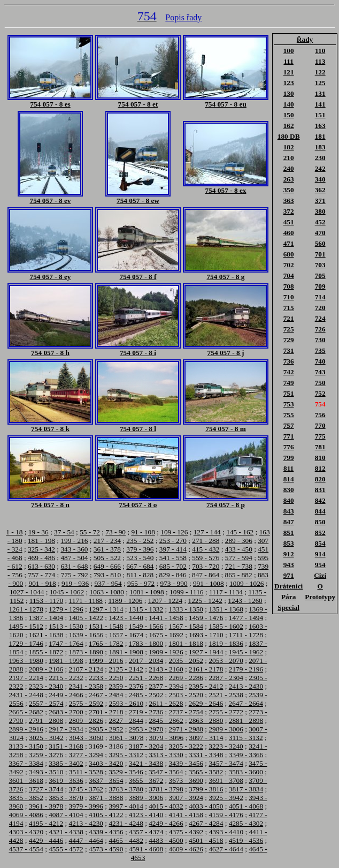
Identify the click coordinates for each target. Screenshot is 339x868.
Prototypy (320, 597)
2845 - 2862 (166, 720)
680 (289, 254)
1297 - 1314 (106, 609)
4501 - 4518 (206, 840)
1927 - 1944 (206, 652)
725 (289, 329)
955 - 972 (141, 583)
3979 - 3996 (86, 806)
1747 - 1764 (66, 643)
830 (289, 490)
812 (320, 468)
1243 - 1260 (245, 601)
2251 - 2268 (146, 678)
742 (289, 372)
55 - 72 (90, 532)
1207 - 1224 (165, 601)
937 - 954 (108, 583)
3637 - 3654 (106, 780)
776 (289, 447)
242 (320, 168)
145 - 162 (240, 532)
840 (289, 500)
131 (320, 93)
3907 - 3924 (186, 798)
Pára (288, 597)
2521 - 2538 (226, 695)
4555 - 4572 (66, 849)
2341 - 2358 (86, 686)
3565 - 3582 (206, 772)
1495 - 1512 (26, 626)
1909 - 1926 (166, 652)
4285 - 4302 (246, 823)
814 (289, 479)
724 (320, 318)
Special (288, 607)
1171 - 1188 (86, 601)
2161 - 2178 (206, 669)
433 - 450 (239, 549)
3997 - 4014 (126, 806)
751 (289, 393)
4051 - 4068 (246, 806)
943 (289, 565)
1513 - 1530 (66, 626)
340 (320, 179)
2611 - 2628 (166, 703)
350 (289, 190)
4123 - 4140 (146, 815)
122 (320, 72)
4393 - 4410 (226, 832)
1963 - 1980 (26, 661)
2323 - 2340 (46, 686)
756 (320, 415)
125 (320, 83)
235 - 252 (140, 541)
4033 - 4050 (206, 806)
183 (320, 147)
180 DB (289, 136)
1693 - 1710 (206, 635)
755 (289, 415)
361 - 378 (107, 549)
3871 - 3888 (106, 798)
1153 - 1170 (46, 601)
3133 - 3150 (26, 746)
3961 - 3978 (46, 806)
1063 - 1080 (106, 592)
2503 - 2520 (186, 695)
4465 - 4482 (126, 840)
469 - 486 (41, 558)
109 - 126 (174, 532)
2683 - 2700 (66, 712)
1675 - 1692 (166, 635)
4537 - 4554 (26, 849)
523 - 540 (140, 558)
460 (289, 233)
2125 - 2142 (126, 669)
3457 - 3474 (226, 763)
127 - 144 (207, 532)
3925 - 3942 (226, 798)
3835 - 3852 (26, 798)
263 (289, 179)
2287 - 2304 (226, 678)
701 (320, 254)
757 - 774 (41, 575)
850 (320, 522)
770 (320, 425)
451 (289, 222)
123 (289, 83)
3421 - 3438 (146, 763)
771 (289, 436)
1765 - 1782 (106, 643)
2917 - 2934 (66, 729)
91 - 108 (143, 532)
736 (289, 361)
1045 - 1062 (67, 592)
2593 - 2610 (126, 703)
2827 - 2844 (126, 720)
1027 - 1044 (27, 592)
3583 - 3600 (246, 772)
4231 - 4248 (126, 823)
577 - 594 (239, 558)
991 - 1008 (209, 583)
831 (320, 490)
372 (289, 211)
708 (289, 286)
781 (320, 447)
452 (320, 222)
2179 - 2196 (246, 669)
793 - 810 (107, 575)
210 (289, 158)
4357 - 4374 (146, 832)
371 (320, 201)
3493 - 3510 (46, 772)
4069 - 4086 (26, 815)
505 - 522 (107, 558)
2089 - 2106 (46, 669)
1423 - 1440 (126, 618)
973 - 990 (174, 583)
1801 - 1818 (186, 643)
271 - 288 (206, 541)
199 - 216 (74, 541)
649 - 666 (107, 566)
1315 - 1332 (146, 609)
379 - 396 (140, 549)
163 (320, 126)
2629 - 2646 (206, 703)
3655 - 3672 (146, 780)
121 (289, 72)
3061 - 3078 (126, 738)
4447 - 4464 (86, 840)
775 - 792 (75, 575)
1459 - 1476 (206, 618)
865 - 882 (238, 575)
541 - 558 (173, 558)
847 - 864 (206, 575)
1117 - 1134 (226, 592)
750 (320, 383)
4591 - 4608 (146, 849)
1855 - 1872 (46, 652)
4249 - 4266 (166, 823)
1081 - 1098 (147, 592)
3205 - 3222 (186, 746)
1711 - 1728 (246, 635)
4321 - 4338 (66, 832)
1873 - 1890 (86, 652)
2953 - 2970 (146, 729)
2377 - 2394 (166, 686)
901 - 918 (43, 583)
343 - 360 (74, 549)
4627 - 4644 (226, 849)
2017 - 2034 (146, 661)
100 (289, 51)
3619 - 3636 (66, 780)
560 (320, 243)
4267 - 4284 (206, 823)
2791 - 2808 (46, 720)
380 (320, 211)
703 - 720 (206, 566)
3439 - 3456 (186, 763)
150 (289, 115)
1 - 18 (14, 532)
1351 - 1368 (226, 609)
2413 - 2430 (246, 686)
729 (289, 340)
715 (289, 308)
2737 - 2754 (186, 712)
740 (320, 361)
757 (289, 425)
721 (289, 318)
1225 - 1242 (205, 601)
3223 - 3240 (226, 746)
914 (320, 554)
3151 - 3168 (66, 746)
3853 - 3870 (66, 798)
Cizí (320, 575)
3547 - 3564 (166, 772)
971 (289, 575)
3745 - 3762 (86, 789)
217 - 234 (107, 541)
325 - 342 (41, 549)
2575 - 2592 (86, 703)
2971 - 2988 (186, 729)
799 (289, 458)
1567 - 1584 (186, 626)
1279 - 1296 (66, 609)
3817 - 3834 (246, 789)
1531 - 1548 (106, 626)
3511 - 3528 (86, 772)
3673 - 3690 (186, 780)
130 (289, 93)
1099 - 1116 (186, 592)
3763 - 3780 (126, 789)
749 (289, 383)
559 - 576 (206, 558)
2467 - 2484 (106, 695)
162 (289, 126)
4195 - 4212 (46, 823)
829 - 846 (173, 575)
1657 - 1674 (126, 635)
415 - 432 (206, 549)
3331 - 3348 (206, 755)
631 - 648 (74, 566)
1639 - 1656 (86, 635)
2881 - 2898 (246, 720)
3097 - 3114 (206, 738)
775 (320, 436)
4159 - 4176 (226, 815)
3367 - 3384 (26, 763)
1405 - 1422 (86, 618)
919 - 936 (75, 583)
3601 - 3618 (26, 780)
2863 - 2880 (206, 720)
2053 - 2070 (226, 661)
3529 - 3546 (126, 772)
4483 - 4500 (166, 840)
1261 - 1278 (26, 609)
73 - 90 (115, 532)
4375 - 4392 (186, 832)
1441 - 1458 (166, 618)
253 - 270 (173, 541)
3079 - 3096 (166, 738)
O (320, 586)
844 (320, 511)
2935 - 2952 (106, 729)
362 (320, 190)
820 (320, 479)
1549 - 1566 (146, 626)
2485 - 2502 (146, 695)
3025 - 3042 (46, 738)
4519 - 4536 (246, 840)
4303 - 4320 (26, 832)
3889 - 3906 (146, 798)
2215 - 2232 (66, 678)
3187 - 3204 (146, 746)
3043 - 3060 (86, 738)
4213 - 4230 (86, 823)
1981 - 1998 (66, 661)
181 (320, 136)
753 (289, 404)
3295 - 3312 (126, 755)
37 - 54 (64, 532)
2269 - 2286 (186, 678)
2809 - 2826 (86, 720)
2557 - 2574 (46, 703)
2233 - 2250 (106, 678)
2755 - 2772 (226, 712)
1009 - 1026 (246, 583)
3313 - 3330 (166, 755)
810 (320, 458)
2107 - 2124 (86, 669)
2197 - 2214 (26, 678)
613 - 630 (41, 566)
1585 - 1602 (226, 626)
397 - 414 (173, 549)
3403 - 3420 (106, 763)
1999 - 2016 (106, 661)
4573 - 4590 (106, 849)
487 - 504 (74, 558)
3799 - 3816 (206, 789)
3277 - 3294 (86, 755)
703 (320, 265)
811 (288, 468)
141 (320, 104)
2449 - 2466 (66, 695)
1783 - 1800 (146, 643)
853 (289, 543)
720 (320, 308)
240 (289, 168)
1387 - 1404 (46, 618)
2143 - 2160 (166, 669)
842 (320, 500)
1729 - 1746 (26, 643)
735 (320, 350)
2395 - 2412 (206, 686)
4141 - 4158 (186, 815)
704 (289, 276)
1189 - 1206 (125, 601)
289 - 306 (239, 541)
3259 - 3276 (46, 755)
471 (289, 243)
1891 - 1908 (126, 652)
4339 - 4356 (106, 832)
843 (289, 511)
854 (320, 543)
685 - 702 (173, 566)
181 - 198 (41, 541)
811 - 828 (140, 575)
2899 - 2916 (26, 729)
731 (289, 350)
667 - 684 (140, 566)
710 (289, 297)
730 (320, 340)
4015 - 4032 (166, 806)
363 (289, 201)
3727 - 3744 (46, 789)
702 (289, 265)
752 (320, 393)
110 (320, 51)
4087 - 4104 (66, 815)
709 (320, 286)
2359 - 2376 (126, 686)
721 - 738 (239, 566)
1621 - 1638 (46, 635)
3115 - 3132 (246, 738)
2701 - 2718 (106, 712)
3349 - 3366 (246, 755)
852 (320, 533)
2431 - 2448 (26, 695)
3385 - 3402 (66, 763)
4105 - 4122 (106, 815)
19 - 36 (38, 532)
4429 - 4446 (46, 840)
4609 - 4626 (186, 849)
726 (320, 329)
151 (320, 115)
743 (320, 372)
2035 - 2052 (186, 661)
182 (289, 147)
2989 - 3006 (226, 729)
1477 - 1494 (246, 618)
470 (320, 233)
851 (289, 533)
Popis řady (183, 17)
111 (288, 61)
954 (320, 565)
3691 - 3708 (226, 780)
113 (320, 61)
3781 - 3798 (166, 789)
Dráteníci (288, 586)
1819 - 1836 (226, 643)
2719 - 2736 (146, 712)
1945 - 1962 (246, 652)
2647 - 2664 (246, 703)
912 (289, 554)
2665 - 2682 (26, 712)
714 (320, 297)
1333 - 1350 (186, 609)
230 (320, 158)
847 (289, 522)
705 (320, 276)
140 (289, 104)
